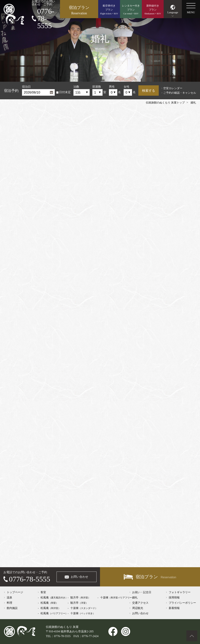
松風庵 (54, 598)
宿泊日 (26, 87)
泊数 (76, 87)
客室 (43, 592)
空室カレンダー (173, 88)
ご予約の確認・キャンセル (180, 93)
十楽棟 (84, 608)
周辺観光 (138, 608)
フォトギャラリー (180, 592)
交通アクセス (140, 603)
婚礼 (135, 598)
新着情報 (174, 608)
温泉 (9, 598)
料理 (9, 603)
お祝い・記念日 (142, 592)
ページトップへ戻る (192, 636)
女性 (127, 87)
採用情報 (174, 598)
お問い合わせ (79, 577)
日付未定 (63, 92)
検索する (149, 91)
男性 (112, 87)
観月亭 (80, 598)
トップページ (15, 592)
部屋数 (97, 87)
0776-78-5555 (46, 19)
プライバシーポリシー (182, 603)
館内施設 (12, 608)
